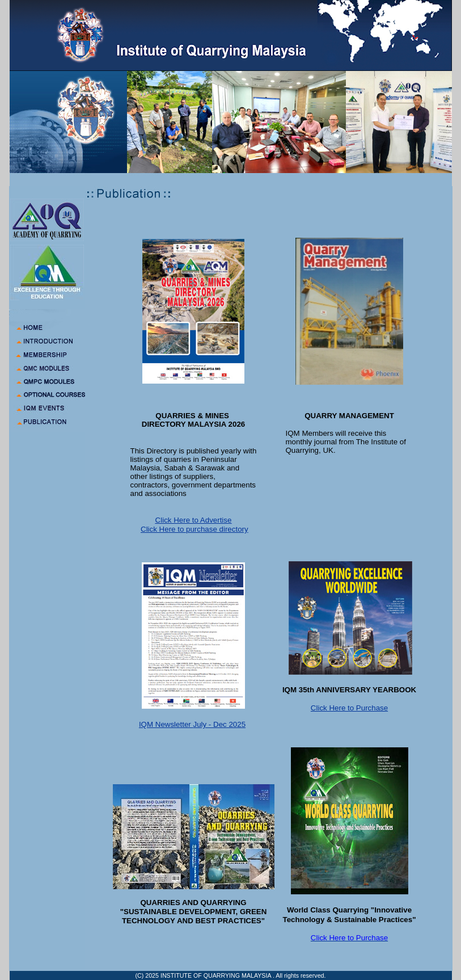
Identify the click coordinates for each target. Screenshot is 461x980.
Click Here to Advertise (194, 520)
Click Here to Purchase (349, 708)
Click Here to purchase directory (194, 529)
